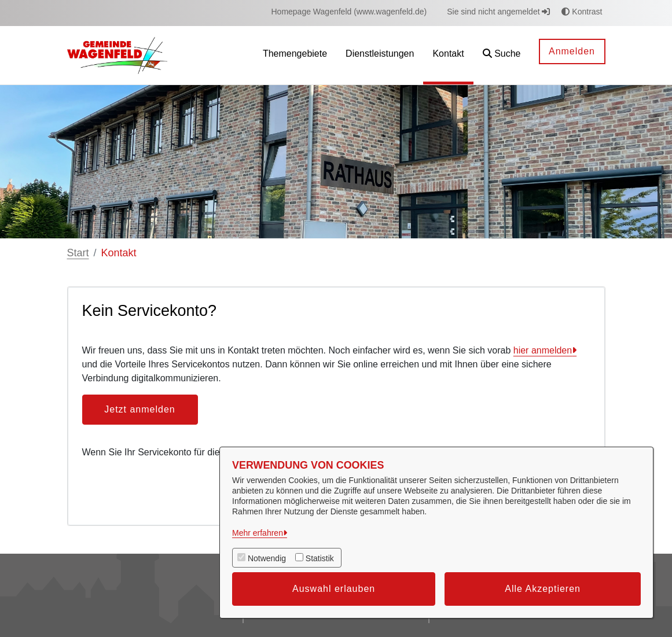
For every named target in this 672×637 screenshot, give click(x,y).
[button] (502, 55)
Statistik (320, 558)
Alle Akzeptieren (543, 589)
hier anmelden (543, 350)
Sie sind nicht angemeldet (498, 12)
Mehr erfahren (258, 533)
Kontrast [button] (582, 12)
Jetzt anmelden (140, 409)
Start (78, 253)
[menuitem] (349, 12)
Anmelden (572, 51)
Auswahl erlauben (334, 589)
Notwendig (267, 558)
